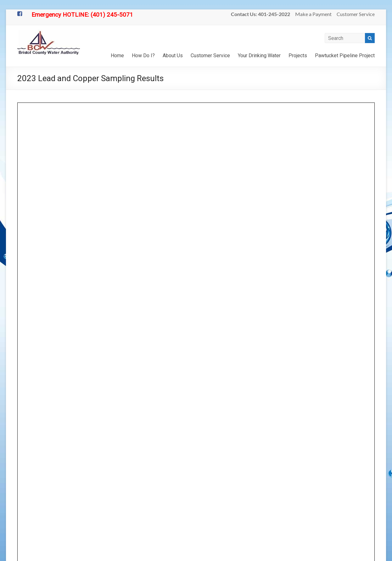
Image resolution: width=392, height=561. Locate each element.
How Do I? (143, 56)
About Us (173, 56)
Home (117, 56)
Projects (298, 56)
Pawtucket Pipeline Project (345, 56)
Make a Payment (313, 14)
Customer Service (356, 14)
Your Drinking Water (259, 56)
